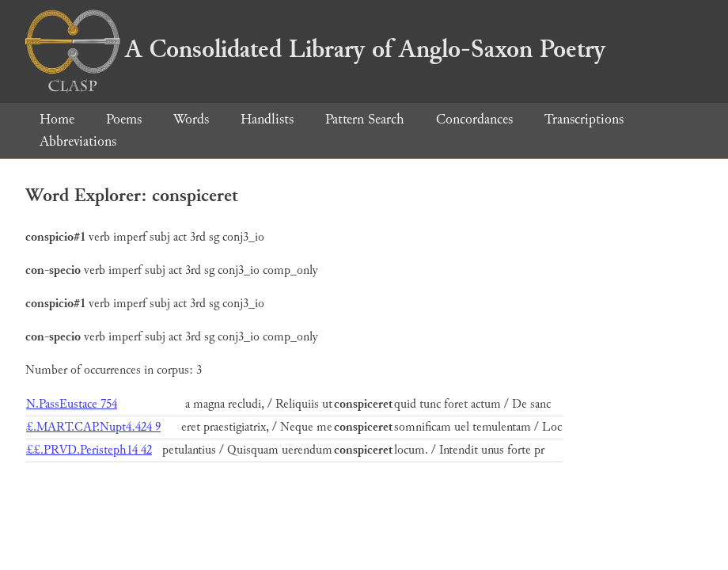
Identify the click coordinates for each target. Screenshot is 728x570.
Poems (124, 119)
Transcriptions (584, 119)
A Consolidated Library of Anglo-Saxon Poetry (315, 49)
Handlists (267, 119)
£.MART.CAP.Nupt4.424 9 (93, 427)
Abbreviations (78, 141)
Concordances (474, 119)
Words (191, 119)
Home (57, 119)
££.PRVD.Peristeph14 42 (89, 450)
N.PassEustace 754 (72, 404)
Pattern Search (365, 119)
